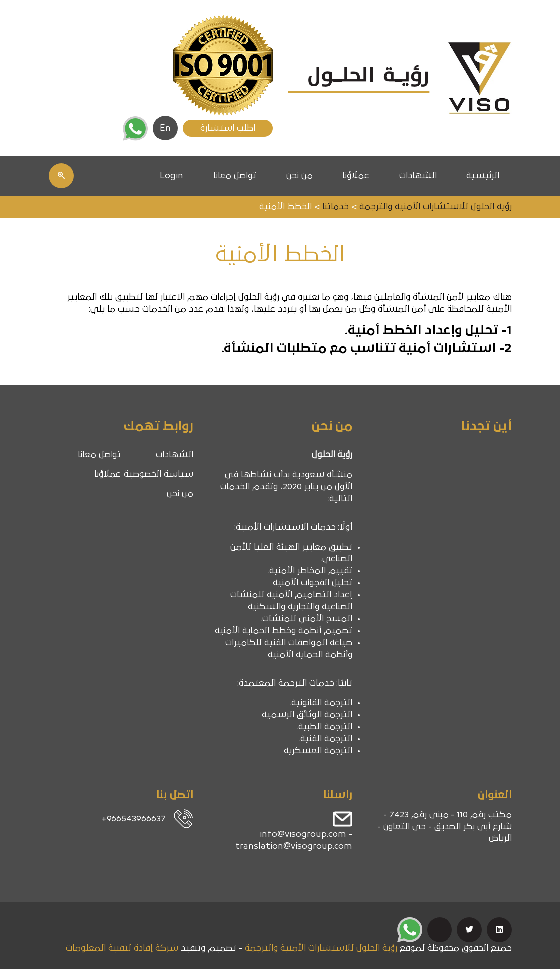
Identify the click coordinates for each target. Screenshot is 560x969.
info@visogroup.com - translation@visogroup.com (294, 840)
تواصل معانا (235, 176)
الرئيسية (483, 176)
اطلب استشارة (228, 128)
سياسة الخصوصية (159, 474)
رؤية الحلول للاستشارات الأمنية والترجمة (321, 948)
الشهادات (418, 176)
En (165, 128)
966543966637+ (133, 819)
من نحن (299, 176)
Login (171, 176)
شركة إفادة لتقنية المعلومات (122, 948)
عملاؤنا (356, 176)
